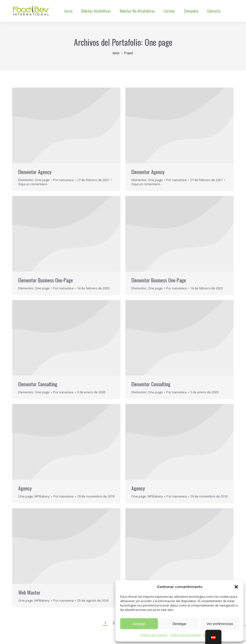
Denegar (179, 624)
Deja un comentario (33, 184)
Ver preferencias (220, 624)
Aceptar (139, 624)
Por (63, 180)
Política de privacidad (185, 635)
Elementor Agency (35, 172)
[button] (236, 587)
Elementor (26, 180)
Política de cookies (154, 635)
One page (42, 180)
